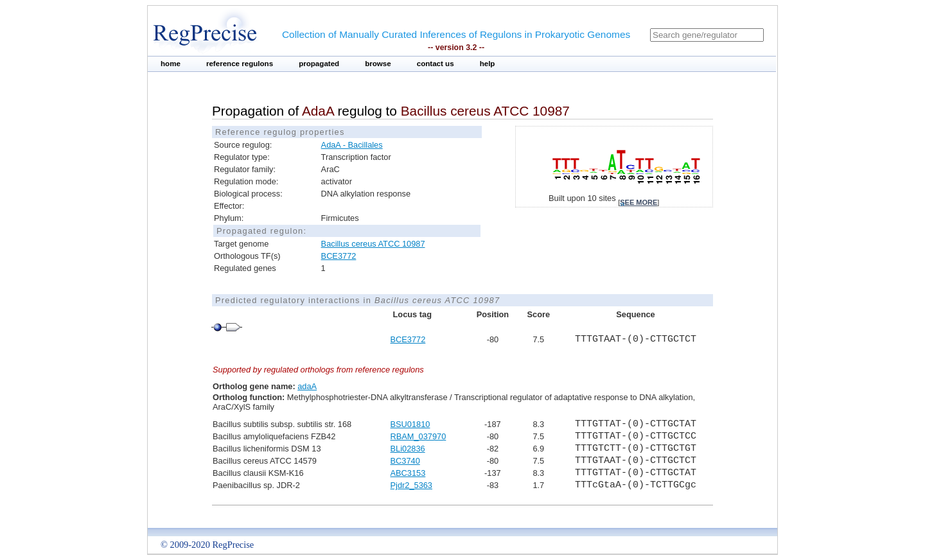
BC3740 (405, 461)
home (171, 64)
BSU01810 (410, 424)
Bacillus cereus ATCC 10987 (373, 244)
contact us (436, 64)
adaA (307, 386)
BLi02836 (408, 449)
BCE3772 (339, 256)
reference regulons (240, 64)
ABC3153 (408, 473)
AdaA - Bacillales (352, 145)
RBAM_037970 (418, 436)
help (488, 64)
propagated (319, 64)
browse (378, 64)
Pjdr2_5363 (411, 485)
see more (639, 202)
